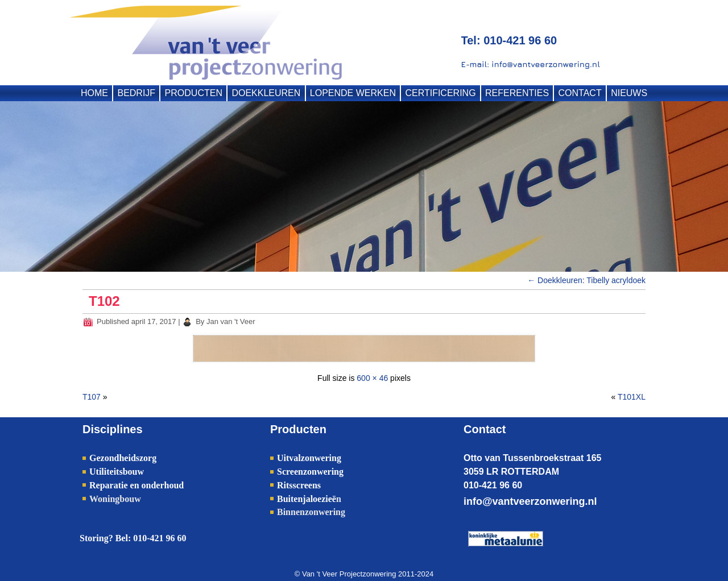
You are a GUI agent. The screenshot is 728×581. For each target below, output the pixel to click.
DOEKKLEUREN (266, 93)
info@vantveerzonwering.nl (530, 501)
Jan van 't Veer (231, 321)
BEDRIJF (136, 93)
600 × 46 (372, 378)
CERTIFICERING (440, 93)
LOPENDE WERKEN (353, 93)
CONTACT (580, 93)
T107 (92, 397)
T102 (104, 301)
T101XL (632, 397)
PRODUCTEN (194, 93)
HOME (94, 93)
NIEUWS (629, 93)
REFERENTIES (517, 93)
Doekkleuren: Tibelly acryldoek (586, 280)
